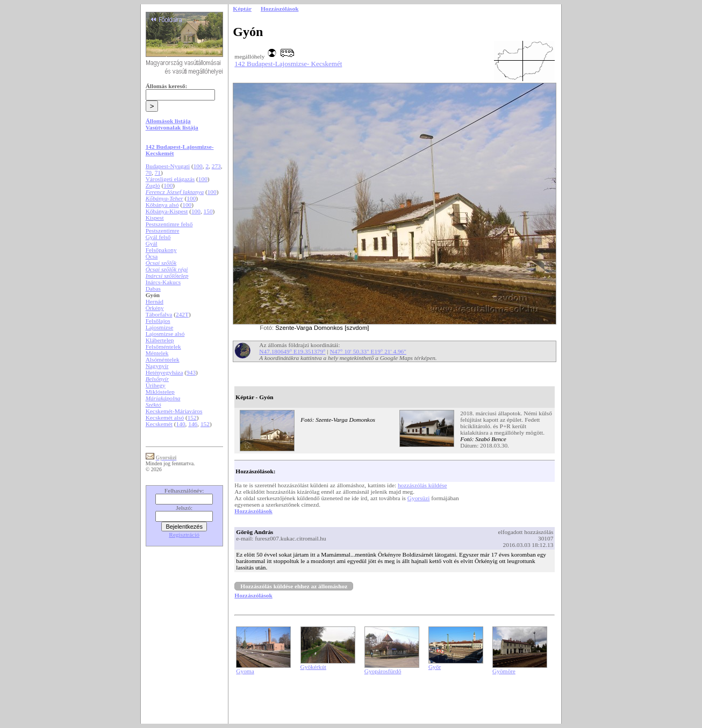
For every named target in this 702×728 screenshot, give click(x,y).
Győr (435, 667)
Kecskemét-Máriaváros (174, 411)
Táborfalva (159, 314)
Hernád (155, 301)
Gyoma (245, 671)
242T (182, 314)
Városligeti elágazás (170, 179)
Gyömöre (504, 671)
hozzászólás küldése (422, 485)
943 (191, 372)
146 (193, 424)
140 (181, 424)
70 (149, 172)
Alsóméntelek (163, 359)
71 (158, 172)
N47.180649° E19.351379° (292, 351)
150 (208, 211)
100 (198, 166)
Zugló (153, 185)
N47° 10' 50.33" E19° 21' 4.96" (368, 351)
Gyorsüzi (419, 498)
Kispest (155, 218)
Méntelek (157, 353)
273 (216, 166)
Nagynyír (157, 366)
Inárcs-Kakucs (163, 282)
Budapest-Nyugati (168, 166)
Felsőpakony (161, 250)
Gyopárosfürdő (383, 671)
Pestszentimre (163, 230)
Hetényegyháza (164, 372)
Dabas (153, 289)
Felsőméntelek (163, 347)
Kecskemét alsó (165, 417)
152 (192, 417)
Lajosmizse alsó (165, 334)
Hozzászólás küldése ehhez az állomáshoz (294, 586)
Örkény (155, 308)
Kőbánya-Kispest (167, 211)
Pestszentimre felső (169, 224)
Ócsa (152, 256)
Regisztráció (184, 535)
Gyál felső (158, 237)
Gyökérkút (313, 667)
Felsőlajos (158, 321)
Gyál (152, 243)
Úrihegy (156, 385)
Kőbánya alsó (162, 205)
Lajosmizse (160, 327)
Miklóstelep (160, 392)
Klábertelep (160, 340)
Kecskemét (159, 424)
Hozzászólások (253, 511)
